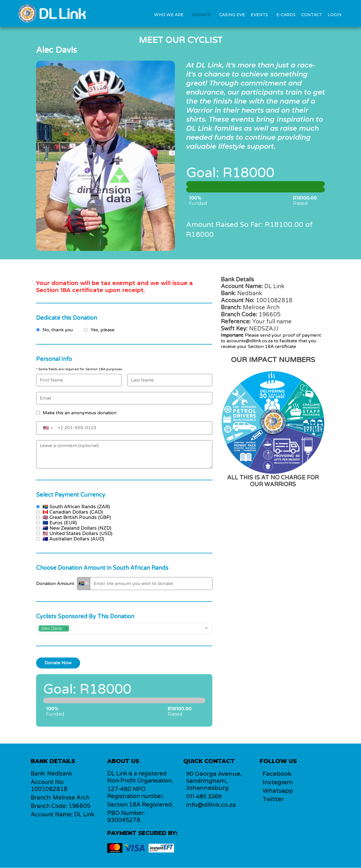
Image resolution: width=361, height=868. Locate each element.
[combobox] (124, 629)
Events (259, 15)
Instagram (278, 782)
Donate (201, 15)
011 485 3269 (204, 797)
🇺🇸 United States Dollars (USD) (78, 533)
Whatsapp (278, 791)
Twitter (273, 799)
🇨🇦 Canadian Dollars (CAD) (73, 512)
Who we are (169, 15)
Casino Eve (232, 15)
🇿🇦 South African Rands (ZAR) (76, 507)
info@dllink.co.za (211, 805)
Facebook (277, 774)
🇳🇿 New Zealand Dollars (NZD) (77, 528)
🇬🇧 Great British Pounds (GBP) (77, 517)
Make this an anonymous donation (80, 413)
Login (335, 15)
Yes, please (103, 330)
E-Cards (286, 15)
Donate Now (58, 663)
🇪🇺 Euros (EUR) (60, 523)
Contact (312, 15)
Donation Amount (55, 584)
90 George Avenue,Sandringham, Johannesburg (214, 781)
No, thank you (58, 330)
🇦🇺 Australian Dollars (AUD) (73, 539)
